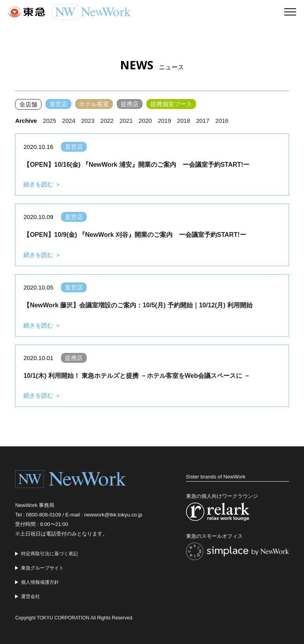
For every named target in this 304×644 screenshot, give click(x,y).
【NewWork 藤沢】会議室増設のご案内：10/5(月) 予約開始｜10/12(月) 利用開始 (138, 305)
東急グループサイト (42, 568)
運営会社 (30, 596)
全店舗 (28, 104)
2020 (145, 121)
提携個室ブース (171, 104)
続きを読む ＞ (42, 184)
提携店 (130, 104)
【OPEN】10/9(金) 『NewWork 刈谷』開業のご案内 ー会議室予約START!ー (135, 235)
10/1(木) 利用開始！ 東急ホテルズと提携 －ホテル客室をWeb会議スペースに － (137, 376)
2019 (164, 121)
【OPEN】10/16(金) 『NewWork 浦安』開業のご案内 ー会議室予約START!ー (136, 165)
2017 (202, 121)
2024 (69, 121)
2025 (49, 121)
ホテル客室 (94, 104)
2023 (88, 121)
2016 (222, 121)
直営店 (58, 104)
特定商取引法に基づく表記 (49, 554)
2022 (107, 121)
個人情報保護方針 (40, 582)
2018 (183, 121)
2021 (126, 121)
